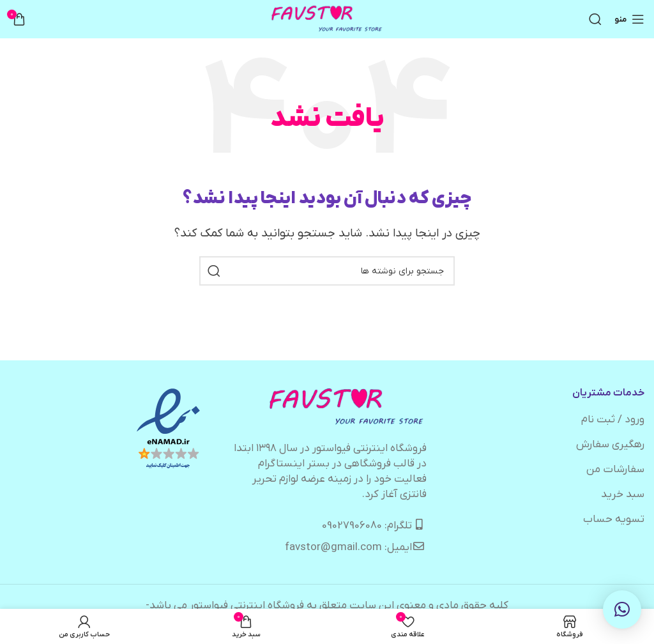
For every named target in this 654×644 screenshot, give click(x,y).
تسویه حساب (614, 519)
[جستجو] (595, 19)
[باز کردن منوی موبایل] (629, 19)
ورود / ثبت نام (613, 420)
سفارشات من (615, 470)
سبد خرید (623, 494)
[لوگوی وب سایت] (327, 19)
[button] (622, 609)
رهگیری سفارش (610, 445)
